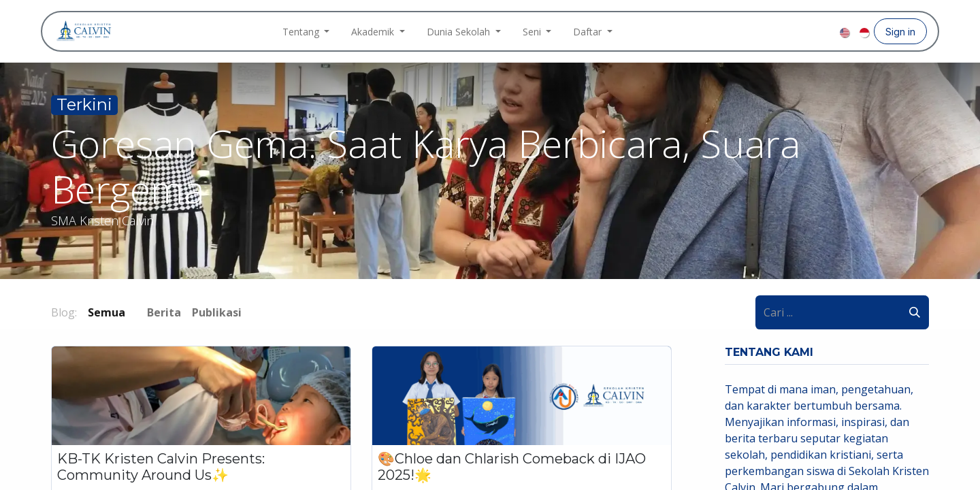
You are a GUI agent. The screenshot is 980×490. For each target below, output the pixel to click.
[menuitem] (306, 32)
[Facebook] (784, 31)
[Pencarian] (915, 312)
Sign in (900, 32)
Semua (107, 312)
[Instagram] (806, 31)
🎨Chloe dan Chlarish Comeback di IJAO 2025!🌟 (512, 467)
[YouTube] (828, 31)
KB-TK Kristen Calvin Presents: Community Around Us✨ (161, 467)
